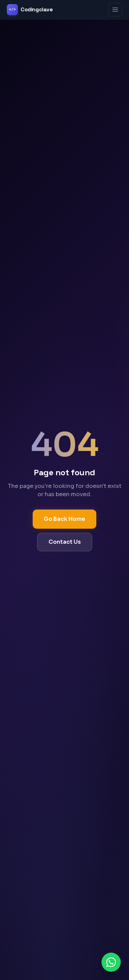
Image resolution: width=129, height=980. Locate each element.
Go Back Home (64, 519)
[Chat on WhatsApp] (111, 962)
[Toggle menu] (115, 10)
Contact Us (65, 542)
